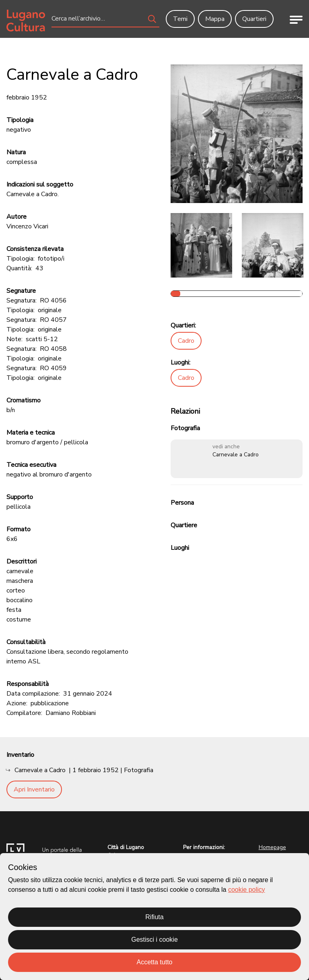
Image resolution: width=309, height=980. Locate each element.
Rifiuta (154, 917)
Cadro (186, 341)
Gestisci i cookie (154, 940)
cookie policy (247, 890)
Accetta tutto (155, 962)
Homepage (272, 847)
